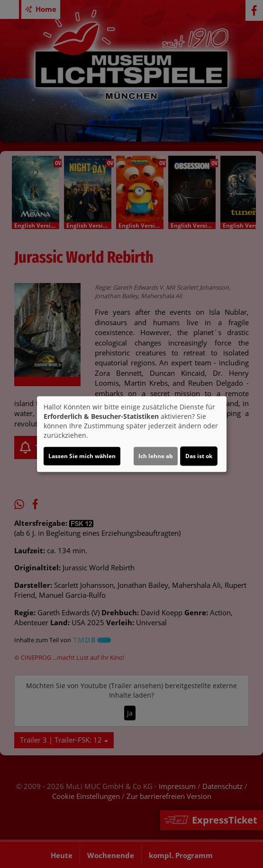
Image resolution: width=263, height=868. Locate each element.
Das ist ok (199, 456)
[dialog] (132, 434)
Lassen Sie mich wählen (82, 456)
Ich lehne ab (156, 456)
